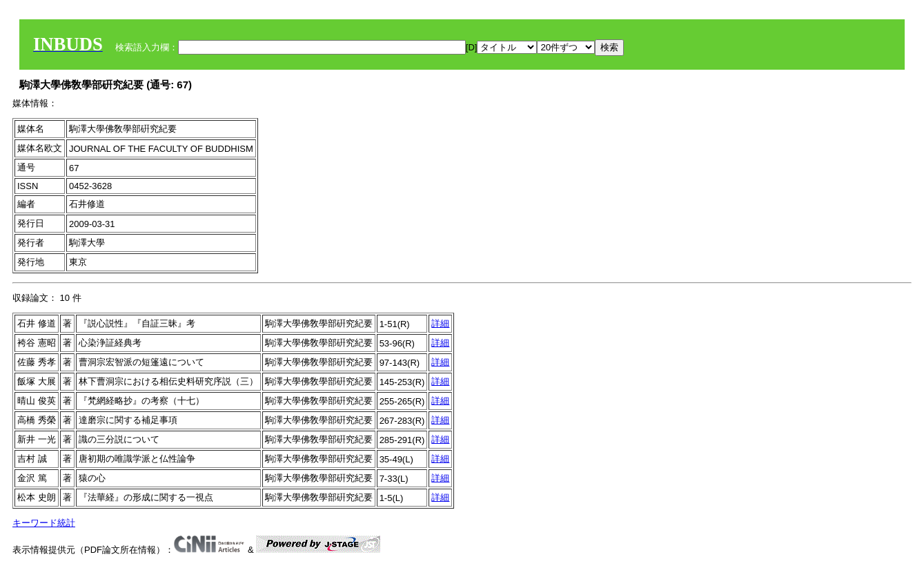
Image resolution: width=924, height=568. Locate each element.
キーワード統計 (44, 523)
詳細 (440, 323)
